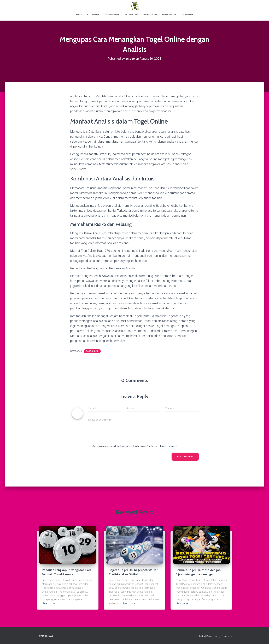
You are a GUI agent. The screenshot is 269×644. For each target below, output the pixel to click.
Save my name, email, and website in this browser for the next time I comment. (135, 446)
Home (79, 15)
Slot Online (93, 15)
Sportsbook (131, 15)
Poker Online (169, 15)
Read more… (49, 603)
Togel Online (150, 15)
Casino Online (112, 15)
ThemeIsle (227, 636)
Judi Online (187, 15)
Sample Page (46, 636)
